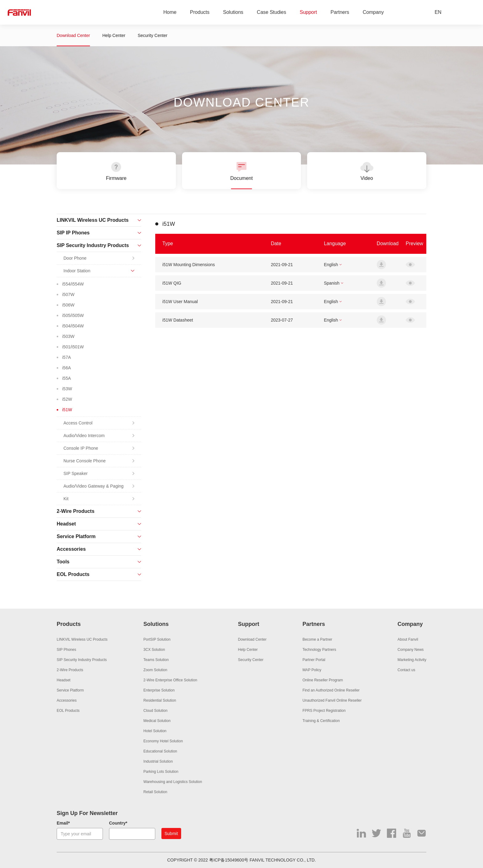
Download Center (73, 35)
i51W (67, 410)
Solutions (233, 12)
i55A (67, 378)
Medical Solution (157, 721)
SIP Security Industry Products (82, 660)
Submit (171, 834)
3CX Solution (154, 650)
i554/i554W (73, 284)
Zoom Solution (155, 670)
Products (200, 12)
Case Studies (272, 12)
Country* (118, 823)
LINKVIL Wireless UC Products (82, 639)
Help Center (114, 35)
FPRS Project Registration (324, 711)
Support (308, 12)
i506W (68, 305)
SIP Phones (66, 650)
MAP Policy (312, 670)
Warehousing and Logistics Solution (173, 782)
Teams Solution (156, 660)
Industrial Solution (158, 761)
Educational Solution (160, 751)
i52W (67, 399)
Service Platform (70, 690)
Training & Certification (321, 721)
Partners (340, 12)
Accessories (67, 700)
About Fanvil (408, 639)
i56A (67, 368)
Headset (64, 680)
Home (170, 12)
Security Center (152, 35)
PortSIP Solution (157, 639)
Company (373, 12)
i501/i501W (73, 347)
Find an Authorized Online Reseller (331, 690)
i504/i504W (73, 326)
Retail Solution (155, 792)
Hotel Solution (155, 731)
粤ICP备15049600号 (229, 860)
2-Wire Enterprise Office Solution (170, 680)
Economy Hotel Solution (163, 741)
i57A (67, 357)
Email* (63, 823)
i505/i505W (73, 315)
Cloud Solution (156, 711)
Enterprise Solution (159, 690)
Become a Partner (317, 639)
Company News (411, 650)
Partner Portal (314, 660)
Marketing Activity (412, 660)
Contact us (406, 670)
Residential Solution (160, 700)
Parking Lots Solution (161, 772)
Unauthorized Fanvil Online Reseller (332, 700)
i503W (68, 336)
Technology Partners (319, 650)
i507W (68, 294)
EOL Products (68, 711)
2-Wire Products (70, 670)
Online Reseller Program (323, 680)
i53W (67, 389)
